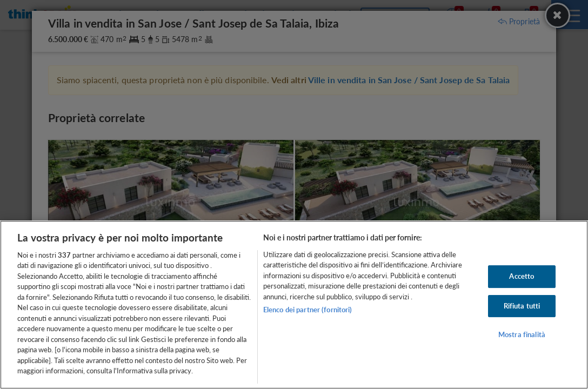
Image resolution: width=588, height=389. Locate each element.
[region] (294, 305)
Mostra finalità (522, 334)
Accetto (522, 276)
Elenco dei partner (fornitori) (308, 310)
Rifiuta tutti (522, 306)
